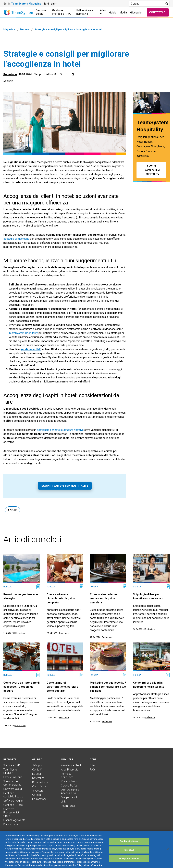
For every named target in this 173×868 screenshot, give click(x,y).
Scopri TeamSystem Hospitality (65, 486)
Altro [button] (103, 12)
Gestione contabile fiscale (13, 795)
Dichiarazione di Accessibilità (70, 791)
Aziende (8, 81)
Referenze (38, 778)
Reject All (129, 857)
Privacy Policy (69, 781)
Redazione (10, 74)
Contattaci (158, 12)
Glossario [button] (136, 13)
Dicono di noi (40, 782)
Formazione (39, 799)
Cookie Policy (69, 786)
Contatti (37, 770)
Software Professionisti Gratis (11, 813)
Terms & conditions (67, 775)
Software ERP (12, 765)
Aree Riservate (70, 770)
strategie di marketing (16, 239)
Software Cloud (13, 789)
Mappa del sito (70, 797)
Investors (38, 791)
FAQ (92, 770)
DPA (92, 765)
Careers (37, 795)
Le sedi (36, 774)
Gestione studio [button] (41, 12)
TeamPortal (68, 806)
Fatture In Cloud (13, 777)
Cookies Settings (129, 848)
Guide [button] (113, 13)
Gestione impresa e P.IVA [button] (61, 12)
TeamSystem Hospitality (23, 333)
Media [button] (123, 13)
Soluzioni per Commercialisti (12, 783)
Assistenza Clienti (71, 765)
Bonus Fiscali (11, 824)
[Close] (168, 856)
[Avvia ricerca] (167, 4)
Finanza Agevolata (14, 820)
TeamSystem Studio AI (11, 771)
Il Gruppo (38, 765)
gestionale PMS (31, 349)
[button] (50, 4)
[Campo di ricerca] (146, 4)
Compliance (39, 786)
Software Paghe (13, 801)
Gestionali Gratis (13, 805)
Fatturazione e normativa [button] (85, 12)
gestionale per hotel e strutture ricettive (60, 430)
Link (63, 802)
